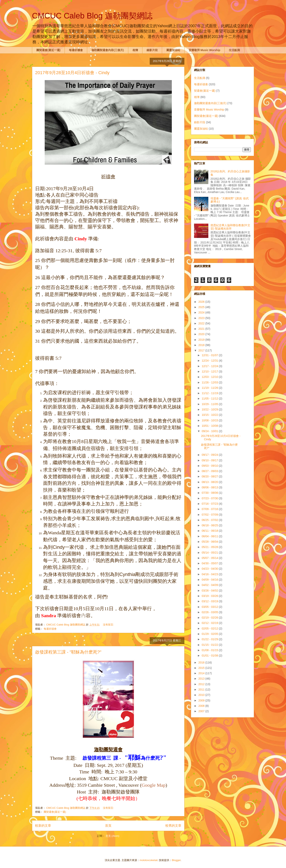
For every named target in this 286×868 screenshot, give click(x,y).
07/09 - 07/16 (210, 509)
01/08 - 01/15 (210, 650)
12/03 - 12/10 (210, 377)
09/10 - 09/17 (210, 460)
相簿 (135, 50)
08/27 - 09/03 (210, 471)
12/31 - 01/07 (210, 355)
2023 (202, 318)
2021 (202, 329)
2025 (202, 307)
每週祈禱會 (76, 50)
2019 (202, 340)
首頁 (108, 826)
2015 (202, 668)
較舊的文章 (173, 826)
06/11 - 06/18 (210, 531)
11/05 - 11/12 (210, 399)
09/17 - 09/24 (210, 455)
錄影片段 (152, 50)
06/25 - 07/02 (210, 520)
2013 (202, 679)
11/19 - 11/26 (210, 388)
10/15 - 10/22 (210, 415)
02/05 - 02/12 (210, 628)
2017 (202, 350)
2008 (202, 706)
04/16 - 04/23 (210, 574)
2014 (202, 673)
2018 (202, 345)
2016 (202, 662)
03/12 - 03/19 (210, 601)
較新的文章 (43, 826)
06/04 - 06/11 (210, 536)
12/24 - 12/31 (210, 361)
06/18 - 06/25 (210, 525)
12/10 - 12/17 (210, 371)
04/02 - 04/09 (210, 585)
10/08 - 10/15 (210, 420)
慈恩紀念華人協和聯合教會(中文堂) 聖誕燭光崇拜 (230, 227)
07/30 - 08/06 (210, 493)
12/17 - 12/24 (210, 366)
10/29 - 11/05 (210, 404)
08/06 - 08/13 (210, 487)
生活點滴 (234, 50)
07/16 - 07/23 (210, 504)
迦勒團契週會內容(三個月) (108, 50)
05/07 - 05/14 (210, 558)
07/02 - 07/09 (210, 515)
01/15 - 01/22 (210, 645)
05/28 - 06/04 (210, 542)
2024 (202, 312)
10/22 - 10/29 (210, 409)
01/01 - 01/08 (210, 656)
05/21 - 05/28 (210, 547)
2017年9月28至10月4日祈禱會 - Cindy (72, 73)
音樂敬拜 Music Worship (204, 50)
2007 (202, 711)
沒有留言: (109, 625)
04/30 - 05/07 (210, 563)
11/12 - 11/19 (210, 393)
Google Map (154, 785)
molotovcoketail (149, 860)
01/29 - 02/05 (210, 634)
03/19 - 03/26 (210, 596)
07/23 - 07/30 (210, 498)
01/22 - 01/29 (210, 639)
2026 (202, 302)
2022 (202, 323)
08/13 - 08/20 (210, 482)
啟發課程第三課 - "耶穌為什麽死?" (68, 652)
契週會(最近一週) (205, 91)
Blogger (176, 860)
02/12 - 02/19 (210, 623)
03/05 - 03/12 (210, 607)
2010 (202, 695)
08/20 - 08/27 (210, 476)
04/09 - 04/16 (210, 580)
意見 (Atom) (113, 836)
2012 (202, 684)
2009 (202, 700)
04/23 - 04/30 (210, 569)
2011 (202, 690)
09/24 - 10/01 (210, 431)
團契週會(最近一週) (48, 50)
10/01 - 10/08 (210, 426)
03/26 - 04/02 (210, 591)
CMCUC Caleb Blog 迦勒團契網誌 (92, 16)
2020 (202, 334)
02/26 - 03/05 (210, 612)
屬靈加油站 (173, 50)
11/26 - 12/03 (210, 382)
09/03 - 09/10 (210, 466)
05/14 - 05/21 (210, 553)
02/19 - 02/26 (210, 618)
